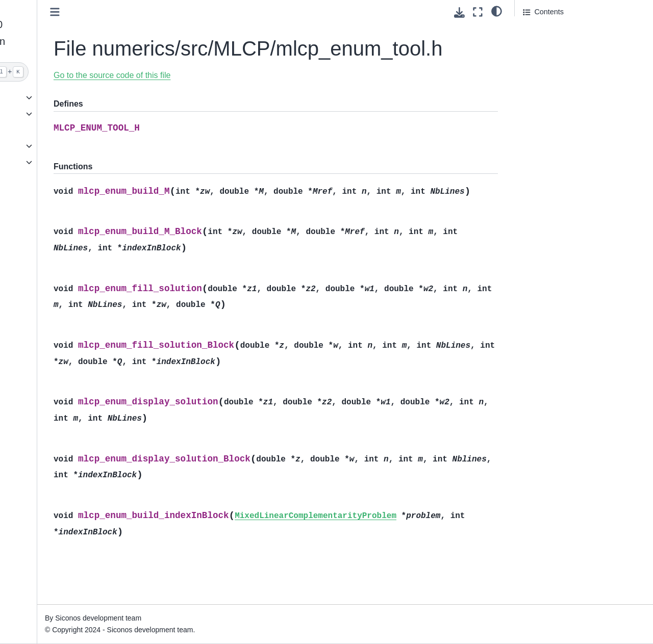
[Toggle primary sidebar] (148, 12)
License (26, 195)
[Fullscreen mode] (478, 12)
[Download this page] (459, 12)
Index (22, 178)
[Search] (65, 72)
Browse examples (42, 130)
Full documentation (44, 162)
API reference (36, 146)
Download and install (47, 114)
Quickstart (30, 97)
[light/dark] (497, 11)
